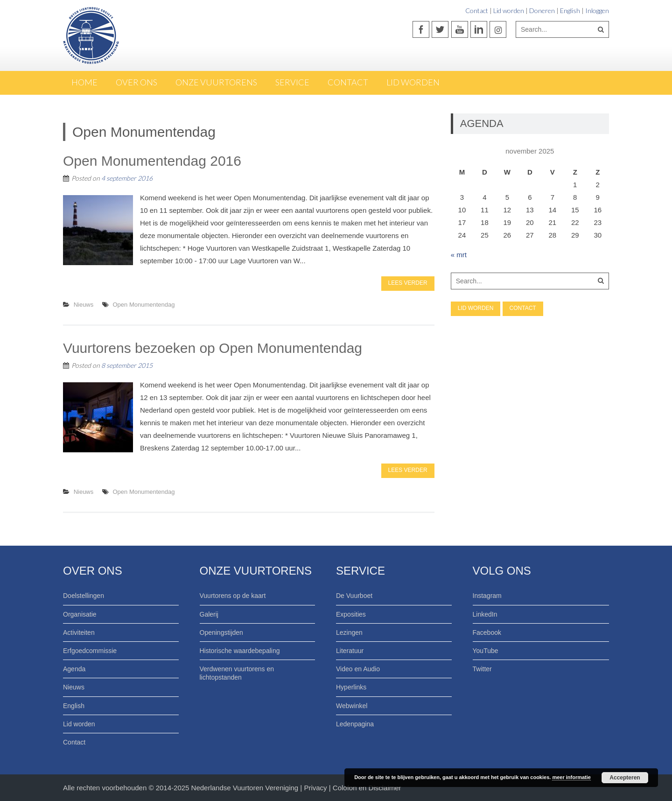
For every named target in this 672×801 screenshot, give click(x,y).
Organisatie (80, 614)
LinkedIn (485, 614)
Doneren (542, 11)
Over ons (136, 82)
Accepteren (625, 778)
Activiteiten (79, 632)
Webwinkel (352, 706)
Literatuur (350, 651)
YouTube (486, 651)
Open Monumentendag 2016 (152, 161)
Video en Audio (358, 669)
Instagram (487, 596)
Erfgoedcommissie (90, 651)
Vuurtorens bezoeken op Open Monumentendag (213, 348)
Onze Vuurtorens (216, 82)
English (570, 11)
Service (292, 82)
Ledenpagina (355, 724)
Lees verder (408, 283)
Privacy (316, 788)
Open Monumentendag (144, 305)
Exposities (351, 614)
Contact (477, 11)
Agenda (74, 669)
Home (84, 82)
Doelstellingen (84, 596)
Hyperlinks (351, 687)
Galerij (209, 614)
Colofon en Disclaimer (367, 788)
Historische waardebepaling (240, 651)
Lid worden (509, 11)
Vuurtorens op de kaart (233, 596)
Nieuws (84, 305)
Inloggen (597, 11)
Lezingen (349, 632)
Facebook (487, 632)
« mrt (459, 255)
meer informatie (571, 777)
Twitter (482, 669)
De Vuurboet (354, 596)
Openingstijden (221, 632)
